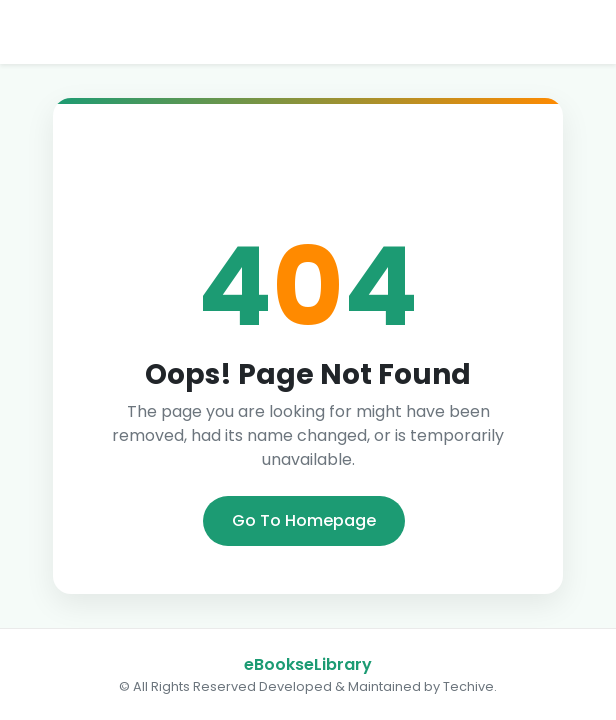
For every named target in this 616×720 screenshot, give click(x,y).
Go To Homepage (304, 520)
